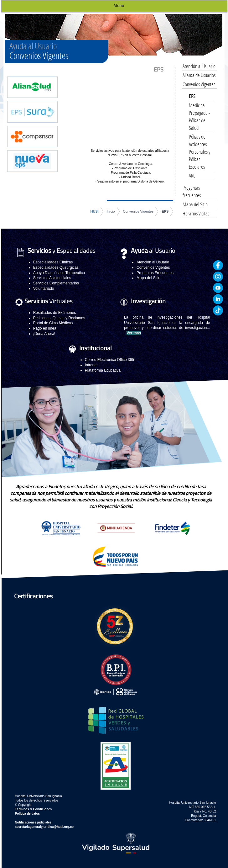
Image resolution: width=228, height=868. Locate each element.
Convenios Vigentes (138, 211)
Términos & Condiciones (34, 809)
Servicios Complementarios (56, 283)
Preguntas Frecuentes (155, 273)
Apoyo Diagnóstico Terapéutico (59, 273)
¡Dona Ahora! (44, 334)
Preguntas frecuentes (192, 191)
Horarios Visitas (196, 213)
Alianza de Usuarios (199, 75)
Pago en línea (45, 328)
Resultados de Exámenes (55, 313)
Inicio (111, 211)
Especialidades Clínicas (53, 262)
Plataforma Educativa (103, 370)
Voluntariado (44, 288)
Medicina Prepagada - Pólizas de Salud (199, 116)
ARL (192, 175)
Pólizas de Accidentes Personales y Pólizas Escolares (199, 151)
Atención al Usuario (199, 66)
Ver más (134, 333)
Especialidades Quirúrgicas (56, 267)
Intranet (91, 365)
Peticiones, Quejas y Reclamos (59, 318)
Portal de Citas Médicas (53, 323)
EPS (165, 211)
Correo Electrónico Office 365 (109, 360)
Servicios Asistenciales (52, 278)
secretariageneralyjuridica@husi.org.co (44, 827)
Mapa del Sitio (195, 204)
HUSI (95, 211)
